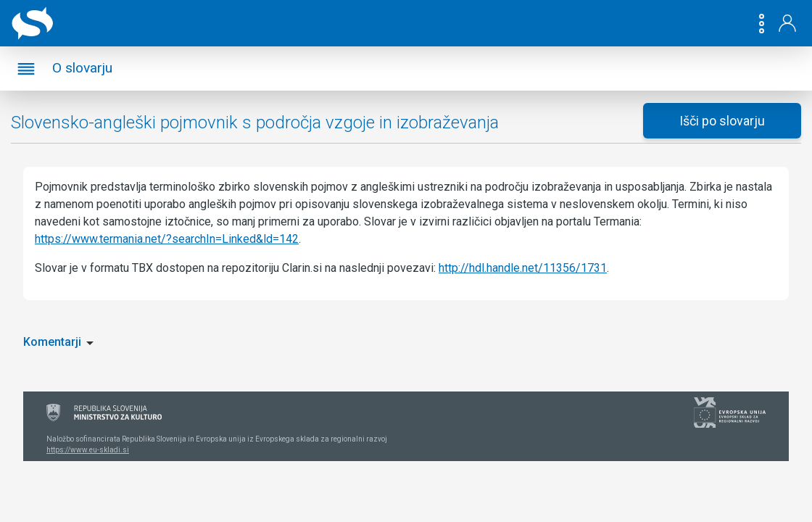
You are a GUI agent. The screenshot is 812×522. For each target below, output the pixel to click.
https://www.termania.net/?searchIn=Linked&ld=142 (167, 239)
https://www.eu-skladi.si (88, 450)
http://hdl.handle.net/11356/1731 (523, 268)
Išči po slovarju (722, 121)
